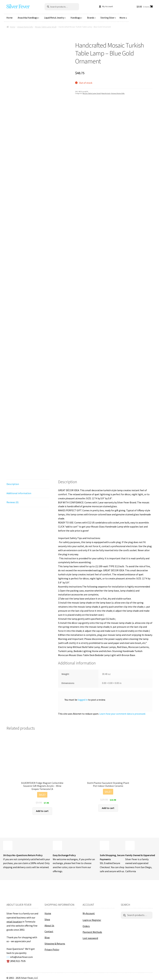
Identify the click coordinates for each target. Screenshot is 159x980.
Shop (47, 919)
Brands (91, 18)
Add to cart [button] (42, 811)
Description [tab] (13, 484)
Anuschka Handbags (28, 18)
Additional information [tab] (19, 493)
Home (9, 18)
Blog (47, 937)
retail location (14, 922)
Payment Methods (92, 932)
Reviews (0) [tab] (12, 502)
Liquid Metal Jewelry (54, 18)
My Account (108, 6)
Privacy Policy (52, 949)
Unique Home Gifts (25, 27)
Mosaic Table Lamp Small (46, 27)
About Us (49, 925)
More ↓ (123, 18)
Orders (86, 926)
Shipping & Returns (55, 944)
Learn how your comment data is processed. (123, 714)
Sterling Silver (107, 18)
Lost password (90, 938)
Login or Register (92, 920)
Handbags (76, 18)
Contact (49, 931)
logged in (83, 700)
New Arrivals (106, 93)
